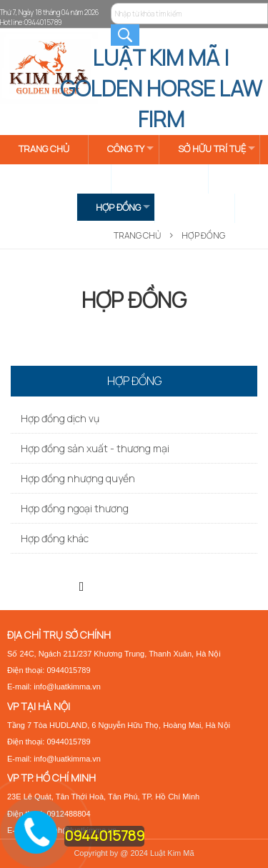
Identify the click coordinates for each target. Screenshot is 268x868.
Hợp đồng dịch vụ (60, 418)
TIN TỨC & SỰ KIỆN (58, 178)
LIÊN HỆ (35, 236)
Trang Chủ (137, 235)
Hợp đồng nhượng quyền (78, 478)
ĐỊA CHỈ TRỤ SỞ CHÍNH (59, 635)
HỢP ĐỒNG (118, 207)
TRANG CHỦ (44, 149)
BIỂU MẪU (195, 207)
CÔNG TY (126, 149)
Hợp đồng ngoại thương (75, 508)
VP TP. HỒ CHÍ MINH (51, 778)
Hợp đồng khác (55, 538)
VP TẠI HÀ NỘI (39, 706)
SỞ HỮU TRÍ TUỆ (212, 149)
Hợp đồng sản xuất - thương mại (95, 448)
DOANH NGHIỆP (162, 178)
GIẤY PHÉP (40, 207)
